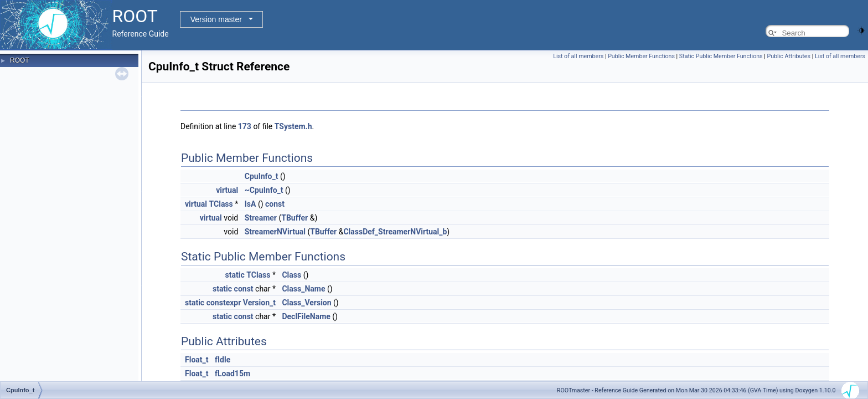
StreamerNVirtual (275, 232)
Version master (216, 19)
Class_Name (303, 289)
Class (291, 275)
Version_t (259, 303)
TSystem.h (293, 126)
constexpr (224, 303)
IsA (250, 204)
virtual (227, 190)
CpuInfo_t (262, 176)
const (275, 204)
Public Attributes (789, 56)
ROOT (20, 60)
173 (245, 126)
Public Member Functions (641, 56)
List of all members (578, 56)
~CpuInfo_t (264, 190)
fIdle (223, 360)
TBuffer (294, 218)
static (235, 275)
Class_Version (306, 303)
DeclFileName (306, 316)
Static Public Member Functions (721, 56)
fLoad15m (232, 374)
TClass (221, 204)
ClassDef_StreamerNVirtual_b (395, 232)
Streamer (261, 218)
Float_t (197, 360)
